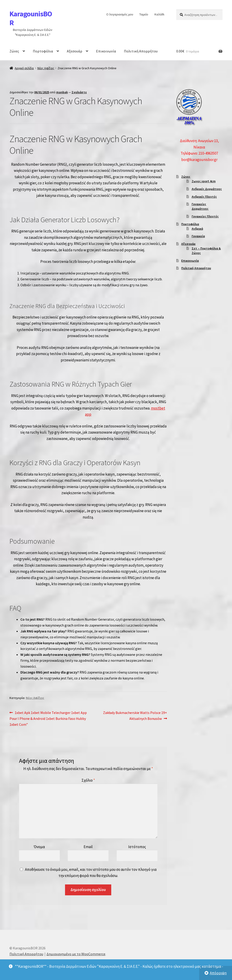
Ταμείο (144, 14)
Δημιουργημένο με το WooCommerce (76, 954)
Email (88, 847)
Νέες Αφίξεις (46, 68)
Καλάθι (159, 14)
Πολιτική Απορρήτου (141, 51)
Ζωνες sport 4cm (204, 181)
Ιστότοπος (137, 847)
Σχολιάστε (79, 92)
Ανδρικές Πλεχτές (204, 197)
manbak (62, 92)
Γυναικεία (198, 236)
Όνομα (39, 847)
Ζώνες (14, 51)
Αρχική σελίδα (24, 68)
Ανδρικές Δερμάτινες (207, 189)
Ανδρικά (197, 229)
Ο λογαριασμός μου (120, 14)
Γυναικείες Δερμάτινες (200, 206)
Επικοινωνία (106, 51)
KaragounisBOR (31, 18)
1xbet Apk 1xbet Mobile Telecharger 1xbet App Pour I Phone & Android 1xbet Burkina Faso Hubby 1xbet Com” (48, 718)
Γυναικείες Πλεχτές (205, 216)
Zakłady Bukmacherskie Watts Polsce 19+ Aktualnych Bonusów (135, 715)
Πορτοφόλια (43, 51)
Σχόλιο (88, 780)
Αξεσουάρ (75, 51)
